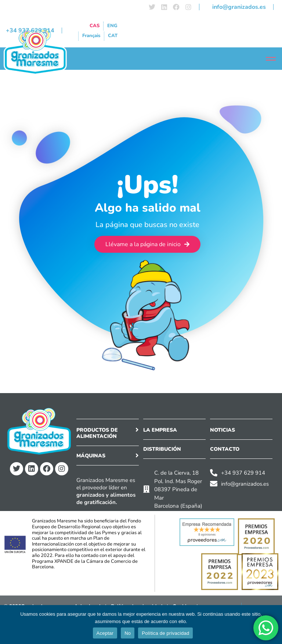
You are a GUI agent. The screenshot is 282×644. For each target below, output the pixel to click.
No (128, 633)
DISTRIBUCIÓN (162, 449)
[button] (108, 435)
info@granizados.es (239, 7)
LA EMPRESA (160, 430)
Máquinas (91, 456)
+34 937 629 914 (30, 30)
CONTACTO (225, 449)
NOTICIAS (223, 430)
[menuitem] (95, 26)
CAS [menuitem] (95, 26)
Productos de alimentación (97, 433)
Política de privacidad (165, 633)
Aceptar (105, 633)
